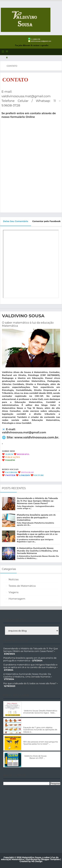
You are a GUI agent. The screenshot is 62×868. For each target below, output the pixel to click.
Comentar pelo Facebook (46, 221)
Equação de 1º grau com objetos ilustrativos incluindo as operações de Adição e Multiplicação (41, 723)
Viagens (14, 592)
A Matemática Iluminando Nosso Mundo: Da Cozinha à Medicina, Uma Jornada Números (37, 551)
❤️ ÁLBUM (8, 454)
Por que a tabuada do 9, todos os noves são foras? (30, 683)
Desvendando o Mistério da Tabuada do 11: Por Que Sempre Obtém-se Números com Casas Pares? (37, 501)
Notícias (14, 579)
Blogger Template (50, 859)
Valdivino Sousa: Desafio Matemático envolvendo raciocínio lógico (41, 706)
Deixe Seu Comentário (16, 221)
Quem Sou (29, 754)
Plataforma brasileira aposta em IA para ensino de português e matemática (36, 517)
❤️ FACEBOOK (10, 472)
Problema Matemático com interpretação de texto (37, 738)
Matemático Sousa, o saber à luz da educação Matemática (30, 858)
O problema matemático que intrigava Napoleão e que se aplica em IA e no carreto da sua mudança (38, 534)
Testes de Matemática (22, 586)
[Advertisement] (31, 817)
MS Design (37, 861)
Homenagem (17, 599)
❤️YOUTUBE (37, 475)
